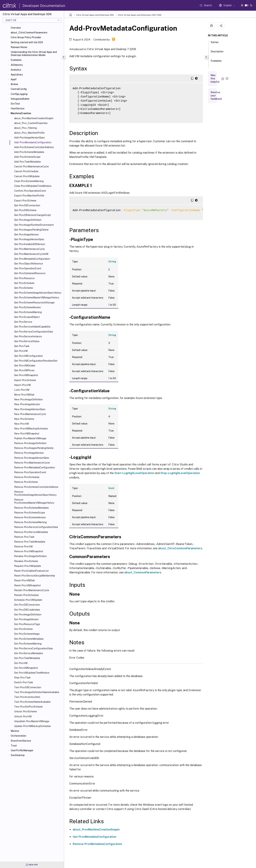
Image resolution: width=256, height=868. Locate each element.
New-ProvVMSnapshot (27, 434)
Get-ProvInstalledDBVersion (30, 244)
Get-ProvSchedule (24, 283)
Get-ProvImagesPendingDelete (31, 230)
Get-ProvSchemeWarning (28, 312)
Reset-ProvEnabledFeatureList (31, 571)
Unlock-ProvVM (23, 716)
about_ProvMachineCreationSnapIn (34, 118)
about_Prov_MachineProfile (29, 133)
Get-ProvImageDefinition (28, 220)
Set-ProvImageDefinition (28, 615)
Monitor (15, 731)
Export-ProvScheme (25, 201)
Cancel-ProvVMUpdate (27, 176)
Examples (16, 60)
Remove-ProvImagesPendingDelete (34, 448)
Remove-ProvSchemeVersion (30, 517)
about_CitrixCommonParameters (29, 33)
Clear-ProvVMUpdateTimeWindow (33, 186)
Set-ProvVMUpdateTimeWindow (32, 673)
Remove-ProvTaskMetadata (30, 542)
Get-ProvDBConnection (27, 205)
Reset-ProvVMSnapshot (27, 585)
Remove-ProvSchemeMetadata (31, 508)
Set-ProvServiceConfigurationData (33, 648)
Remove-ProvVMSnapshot (29, 551)
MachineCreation (21, 113)
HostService (18, 108)
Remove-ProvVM (23, 547)
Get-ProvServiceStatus (27, 341)
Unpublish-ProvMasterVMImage (32, 721)
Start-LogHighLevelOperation (134, 473)
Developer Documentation (44, 6)
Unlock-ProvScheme (25, 711)
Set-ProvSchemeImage (27, 634)
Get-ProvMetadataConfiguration (32, 259)
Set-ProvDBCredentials (27, 610)
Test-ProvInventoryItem (27, 697)
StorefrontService (21, 741)
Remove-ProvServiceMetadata (31, 532)
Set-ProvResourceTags (27, 624)
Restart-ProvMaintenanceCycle (32, 590)
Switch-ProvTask (24, 682)
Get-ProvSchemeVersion (27, 307)
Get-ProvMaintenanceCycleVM (31, 254)
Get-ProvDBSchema (25, 210)
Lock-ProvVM (22, 390)
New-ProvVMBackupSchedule (31, 429)
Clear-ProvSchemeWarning (29, 181)
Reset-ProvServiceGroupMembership (35, 576)
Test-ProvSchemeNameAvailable (32, 702)
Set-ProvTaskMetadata (27, 658)
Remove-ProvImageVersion (29, 453)
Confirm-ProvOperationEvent (30, 191)
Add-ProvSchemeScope (27, 157)
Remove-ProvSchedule (27, 477)
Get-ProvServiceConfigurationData (34, 332)
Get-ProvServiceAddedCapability (32, 327)
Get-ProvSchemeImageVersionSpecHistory (38, 293)
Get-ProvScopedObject (27, 317)
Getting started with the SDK (27, 42)
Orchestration (18, 736)
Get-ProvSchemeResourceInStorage (34, 303)
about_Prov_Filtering (25, 128)
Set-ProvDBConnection (27, 605)
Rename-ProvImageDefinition (30, 556)
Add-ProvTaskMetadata (27, 162)
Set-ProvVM (21, 663)
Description (217, 53)
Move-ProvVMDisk (24, 395)
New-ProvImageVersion (27, 404)
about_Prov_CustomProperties (31, 123)
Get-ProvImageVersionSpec (29, 239)
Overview (16, 28)
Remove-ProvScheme (26, 482)
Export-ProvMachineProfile (29, 196)
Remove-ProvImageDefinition (30, 443)
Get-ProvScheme (24, 288)
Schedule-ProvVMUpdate (28, 600)
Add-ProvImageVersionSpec (30, 138)
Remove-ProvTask (24, 537)
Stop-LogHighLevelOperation (180, 473)
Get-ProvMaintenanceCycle (29, 249)
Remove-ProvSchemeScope (30, 513)
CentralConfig (19, 89)
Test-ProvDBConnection (28, 687)
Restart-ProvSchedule (26, 595)
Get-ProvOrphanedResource (30, 273)
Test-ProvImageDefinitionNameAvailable (37, 692)
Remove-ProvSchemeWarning (30, 522)
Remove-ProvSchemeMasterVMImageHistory (34, 501)
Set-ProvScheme (23, 629)
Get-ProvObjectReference (29, 264)
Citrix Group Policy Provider (26, 37)
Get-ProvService (23, 322)
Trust (14, 746)
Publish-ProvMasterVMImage (30, 438)
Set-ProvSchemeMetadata (29, 639)
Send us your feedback (216, 96)
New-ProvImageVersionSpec (30, 409)
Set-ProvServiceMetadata (28, 653)
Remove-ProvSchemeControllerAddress (36, 487)
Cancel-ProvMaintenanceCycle (31, 167)
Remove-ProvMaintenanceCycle (32, 463)
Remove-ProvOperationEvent (30, 472)
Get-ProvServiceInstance (28, 336)
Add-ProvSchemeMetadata (29, 152)
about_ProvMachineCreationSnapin (96, 830)
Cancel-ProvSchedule (26, 171)
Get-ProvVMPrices (24, 370)
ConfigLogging (19, 94)
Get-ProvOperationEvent (28, 268)
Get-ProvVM (21, 351)
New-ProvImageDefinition (28, 399)
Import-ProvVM (22, 385)
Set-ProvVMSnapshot (26, 668)
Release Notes (19, 47)
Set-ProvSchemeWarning (28, 644)
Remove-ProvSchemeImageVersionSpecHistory (35, 493)
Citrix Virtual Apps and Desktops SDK (95, 15)
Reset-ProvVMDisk (25, 580)
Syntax (215, 44)
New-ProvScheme (24, 419)
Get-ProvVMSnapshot (26, 375)
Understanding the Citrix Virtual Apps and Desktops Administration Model (34, 54)
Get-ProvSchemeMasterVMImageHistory (37, 298)
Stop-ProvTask (22, 678)
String (112, 262)
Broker (14, 84)
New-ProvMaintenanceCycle (30, 414)
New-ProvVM (21, 424)
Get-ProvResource (24, 278)
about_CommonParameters (143, 572)
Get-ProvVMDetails (25, 366)
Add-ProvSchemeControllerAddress (34, 147)
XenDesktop (18, 755)
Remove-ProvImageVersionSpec (32, 458)
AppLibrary (17, 75)
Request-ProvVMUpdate (28, 566)
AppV (14, 79)
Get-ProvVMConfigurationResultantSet (36, 361)
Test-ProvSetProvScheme (28, 707)
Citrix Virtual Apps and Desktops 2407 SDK (140, 15)
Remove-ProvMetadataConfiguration (35, 467)
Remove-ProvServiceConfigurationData (36, 527)
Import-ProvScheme (25, 380)
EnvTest (15, 104)
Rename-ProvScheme (26, 561)
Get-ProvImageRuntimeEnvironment (34, 225)
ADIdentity (17, 65)
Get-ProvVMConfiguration (29, 356)
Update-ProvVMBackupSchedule (32, 726)
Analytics (16, 70)
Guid (111, 488)
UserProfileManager (22, 750)
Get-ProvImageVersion (26, 235)
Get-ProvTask (22, 346)
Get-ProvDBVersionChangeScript (32, 215)
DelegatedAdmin (20, 99)
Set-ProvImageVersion (26, 619)
